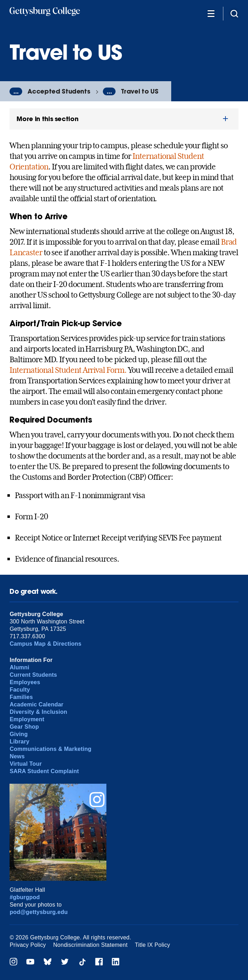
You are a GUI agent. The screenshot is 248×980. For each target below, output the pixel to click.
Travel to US (139, 91)
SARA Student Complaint (44, 771)
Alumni (19, 667)
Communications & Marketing (50, 749)
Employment (27, 719)
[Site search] (234, 13)
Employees (25, 682)
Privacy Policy (28, 945)
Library (19, 742)
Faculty (20, 690)
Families (21, 697)
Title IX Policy (153, 945)
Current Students (33, 675)
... (16, 91)
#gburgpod (25, 897)
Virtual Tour (26, 764)
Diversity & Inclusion (38, 712)
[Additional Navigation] (211, 13)
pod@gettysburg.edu (39, 912)
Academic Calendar (36, 704)
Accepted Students (59, 91)
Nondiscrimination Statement (90, 945)
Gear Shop (24, 727)
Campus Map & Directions (45, 644)
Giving (18, 734)
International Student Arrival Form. (68, 370)
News (17, 756)
